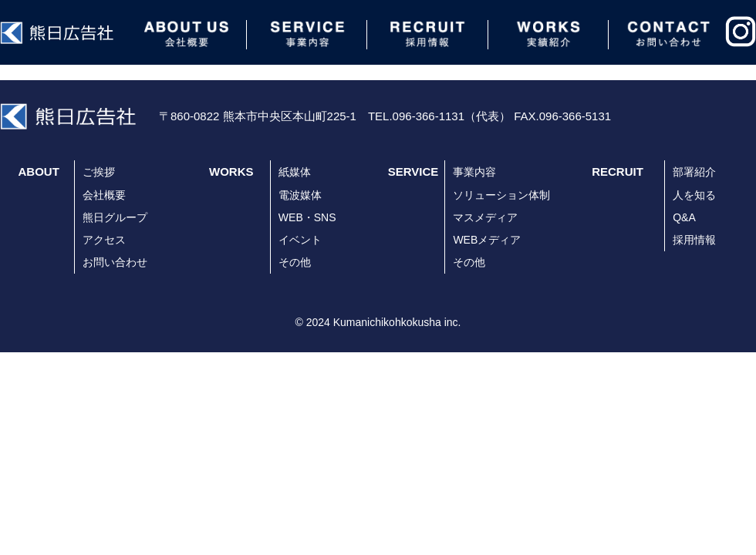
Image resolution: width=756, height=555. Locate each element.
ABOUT (39, 172)
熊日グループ (115, 217)
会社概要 (104, 195)
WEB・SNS (307, 217)
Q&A (684, 217)
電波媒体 (300, 195)
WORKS (231, 172)
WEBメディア (487, 240)
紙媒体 (295, 172)
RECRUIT (618, 172)
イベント (300, 240)
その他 (295, 262)
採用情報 (694, 240)
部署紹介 (694, 172)
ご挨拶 (99, 172)
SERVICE (413, 172)
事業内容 (474, 172)
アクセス (104, 240)
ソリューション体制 (501, 195)
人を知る (694, 195)
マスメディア (485, 217)
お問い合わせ (115, 262)
